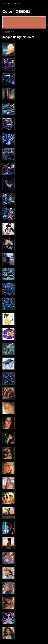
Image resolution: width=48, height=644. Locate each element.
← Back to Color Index (12, 3)
